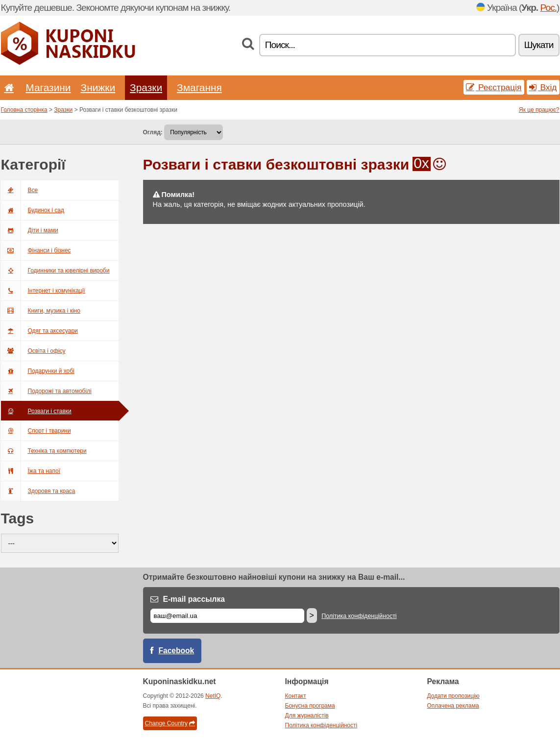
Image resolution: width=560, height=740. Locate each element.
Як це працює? (539, 110)
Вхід (543, 87)
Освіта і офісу (33, 351)
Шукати (539, 45)
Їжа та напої (31, 471)
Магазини (48, 87)
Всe (20, 190)
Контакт (296, 696)
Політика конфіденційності (359, 616)
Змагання (199, 87)
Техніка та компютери (44, 451)
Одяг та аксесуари (39, 331)
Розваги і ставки (36, 411)
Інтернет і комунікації (43, 291)
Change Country (170, 723)
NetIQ (213, 696)
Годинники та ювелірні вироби (55, 271)
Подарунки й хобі (38, 371)
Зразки (146, 87)
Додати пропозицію (453, 696)
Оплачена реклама (453, 706)
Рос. (549, 8)
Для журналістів (307, 715)
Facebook (177, 651)
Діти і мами (30, 230)
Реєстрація (494, 87)
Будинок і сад (33, 210)
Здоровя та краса (38, 491)
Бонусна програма (310, 706)
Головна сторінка (24, 110)
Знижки (98, 87)
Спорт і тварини (36, 431)
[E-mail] (227, 616)
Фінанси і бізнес (36, 250)
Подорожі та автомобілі (46, 391)
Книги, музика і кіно (41, 311)
